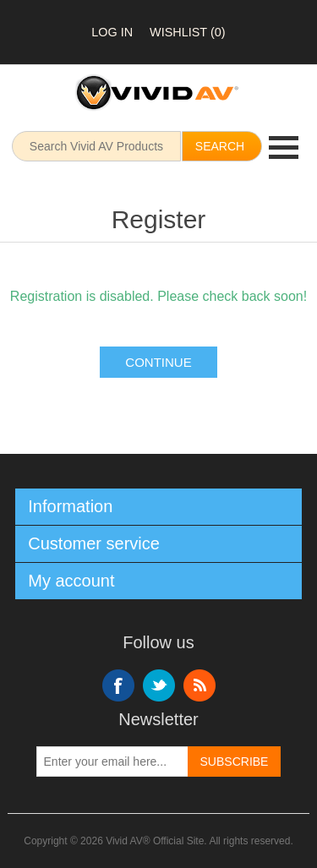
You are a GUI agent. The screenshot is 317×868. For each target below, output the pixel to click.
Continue (158, 362)
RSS (199, 685)
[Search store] (96, 146)
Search (220, 146)
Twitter (159, 685)
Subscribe (235, 762)
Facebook (118, 685)
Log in (112, 32)
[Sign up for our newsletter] (112, 762)
